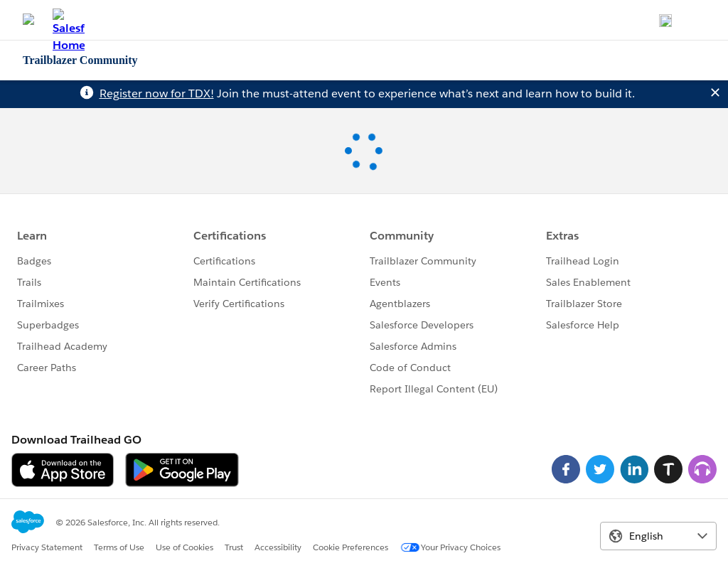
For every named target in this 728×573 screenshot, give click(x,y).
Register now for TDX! (157, 93)
